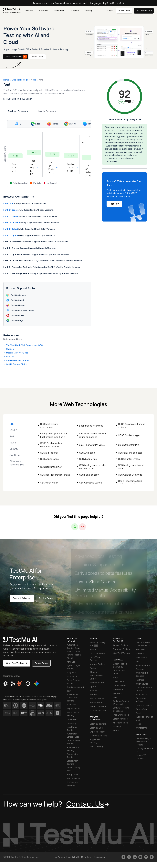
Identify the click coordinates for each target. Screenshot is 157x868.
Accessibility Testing (73, 749)
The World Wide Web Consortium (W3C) (25, 345)
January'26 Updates (141, 757)
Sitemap (117, 727)
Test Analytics (74, 779)
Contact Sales (22, 598)
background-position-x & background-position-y (54, 435)
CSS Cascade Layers (91, 483)
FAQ (115, 697)
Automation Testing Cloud (73, 646)
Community (118, 682)
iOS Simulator (96, 702)
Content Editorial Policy (144, 689)
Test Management (73, 692)
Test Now (114, 204)
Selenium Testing (98, 724)
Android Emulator (98, 706)
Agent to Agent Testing (74, 667)
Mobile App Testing (72, 699)
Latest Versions (120, 719)
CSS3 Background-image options (132, 426)
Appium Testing (120, 645)
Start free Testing (16, 57)
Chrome (94, 672)
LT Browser (72, 719)
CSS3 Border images (129, 435)
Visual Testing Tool (73, 769)
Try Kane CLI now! (114, 3)
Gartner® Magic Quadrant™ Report (143, 742)
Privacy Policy (142, 709)
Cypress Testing (98, 732)
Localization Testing (72, 762)
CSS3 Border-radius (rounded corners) (51, 445)
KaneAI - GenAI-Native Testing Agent (74, 655)
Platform (30, 11)
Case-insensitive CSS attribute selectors (130, 483)
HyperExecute (73, 709)
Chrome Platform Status (18, 360)
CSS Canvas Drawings (130, 475)
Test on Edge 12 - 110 (34, 168)
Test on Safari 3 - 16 (89, 171)
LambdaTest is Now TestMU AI (143, 644)
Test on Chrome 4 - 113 (71, 168)
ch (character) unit (128, 445)
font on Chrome (12, 223)
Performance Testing (73, 714)
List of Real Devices (95, 659)
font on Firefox (11, 216)
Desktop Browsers (18, 111)
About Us (141, 649)
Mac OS (93, 694)
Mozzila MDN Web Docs (17, 353)
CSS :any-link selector (130, 453)
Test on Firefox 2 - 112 (52, 168)
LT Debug (71, 723)
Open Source (142, 684)
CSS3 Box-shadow (89, 475)
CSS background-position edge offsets (93, 467)
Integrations (73, 775)
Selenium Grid (96, 728)
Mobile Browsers (47, 111)
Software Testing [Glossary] (121, 703)
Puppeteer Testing (95, 741)
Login (110, 11)
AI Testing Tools (121, 723)
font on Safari (11, 229)
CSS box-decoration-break (55, 475)
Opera (93, 687)
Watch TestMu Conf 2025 (120, 665)
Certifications (119, 685)
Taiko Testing (96, 746)
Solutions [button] (45, 11)
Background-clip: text (91, 426)
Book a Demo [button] (124, 11)
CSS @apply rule (88, 459)
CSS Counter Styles (129, 459)
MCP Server (72, 676)
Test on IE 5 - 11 (16, 168)
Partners (140, 680)
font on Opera (11, 235)
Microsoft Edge (97, 683)
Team (139, 724)
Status (116, 731)
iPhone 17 (94, 649)
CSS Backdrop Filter (51, 467)
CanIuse (10, 349)
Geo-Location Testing (73, 742)
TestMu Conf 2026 (119, 672)
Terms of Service (144, 705)
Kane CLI (71, 662)
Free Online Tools (121, 715)
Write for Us (142, 694)
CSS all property (49, 453)
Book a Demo (37, 57)
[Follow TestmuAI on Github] (146, 857)
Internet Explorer (98, 664)
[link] (12, 11)
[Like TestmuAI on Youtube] (140, 857)
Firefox (93, 668)
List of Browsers (97, 653)
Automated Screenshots (73, 735)
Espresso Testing (121, 649)
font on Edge (10, 210)
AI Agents (76, 11)
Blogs (116, 678)
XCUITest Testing (121, 653)
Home (6, 80)
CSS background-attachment (50, 426)
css (34, 80)
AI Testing (72, 705)
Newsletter (118, 689)
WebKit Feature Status (17, 364)
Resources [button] (60, 11)
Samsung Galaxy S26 (97, 644)
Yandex (93, 691)
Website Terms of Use (145, 718)
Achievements (143, 665)
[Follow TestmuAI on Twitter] (129, 857)
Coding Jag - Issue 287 (145, 750)
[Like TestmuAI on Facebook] (123, 857)
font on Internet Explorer (20, 310)
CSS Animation (87, 453)
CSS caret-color (49, 483)
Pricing (89, 11)
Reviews (140, 669)
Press (139, 661)
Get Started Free (144, 11)
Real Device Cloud (75, 687)
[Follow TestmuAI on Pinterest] (152, 857)
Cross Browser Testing (74, 682)
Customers (141, 657)
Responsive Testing (72, 756)
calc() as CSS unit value (92, 445)
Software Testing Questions (121, 709)
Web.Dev (10, 357)
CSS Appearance (50, 459)
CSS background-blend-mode (131, 467)
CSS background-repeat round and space (93, 435)
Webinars (117, 693)
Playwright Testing (99, 736)
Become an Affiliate (141, 700)
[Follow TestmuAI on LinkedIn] (135, 857)
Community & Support (142, 674)
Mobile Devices (97, 698)
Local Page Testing (72, 728)
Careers (140, 653)
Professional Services (73, 784)
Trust (139, 713)
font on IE (8, 204)
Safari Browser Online (97, 677)
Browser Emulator (98, 710)
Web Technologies (21, 80)
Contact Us (141, 728)
